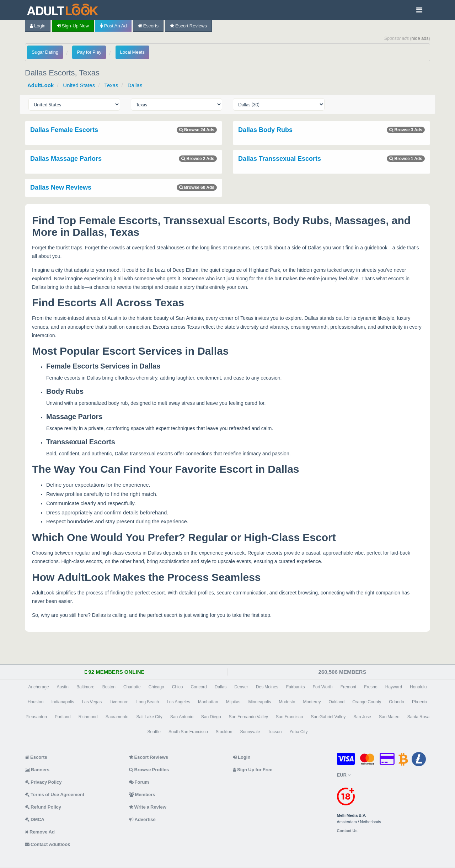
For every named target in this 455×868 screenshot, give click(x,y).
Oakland (336, 702)
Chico (178, 687)
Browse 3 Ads (406, 130)
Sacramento (117, 717)
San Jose (362, 717)
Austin (63, 687)
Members (142, 795)
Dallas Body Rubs (265, 130)
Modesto (287, 702)
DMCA (35, 819)
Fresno (371, 687)
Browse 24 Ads (197, 130)
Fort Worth (323, 687)
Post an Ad (113, 26)
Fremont (349, 687)
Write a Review (148, 807)
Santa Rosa (418, 717)
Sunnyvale (250, 732)
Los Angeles (178, 702)
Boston (109, 687)
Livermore (119, 702)
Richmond (88, 717)
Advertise (142, 819)
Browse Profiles (149, 770)
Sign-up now (73, 26)
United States (79, 85)
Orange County (367, 702)
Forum (139, 782)
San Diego (211, 717)
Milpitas (233, 702)
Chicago (156, 687)
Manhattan (208, 702)
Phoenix (420, 702)
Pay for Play (89, 52)
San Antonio (182, 717)
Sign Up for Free (253, 770)
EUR (344, 775)
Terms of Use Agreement (55, 795)
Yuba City (298, 732)
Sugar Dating (45, 52)
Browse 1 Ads (406, 159)
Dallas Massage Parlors (66, 159)
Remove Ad (40, 832)
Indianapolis (63, 702)
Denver (241, 687)
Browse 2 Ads (198, 159)
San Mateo (389, 717)
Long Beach (148, 702)
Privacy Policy (43, 782)
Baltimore (85, 687)
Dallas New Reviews (61, 187)
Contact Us (347, 831)
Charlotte (132, 687)
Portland (63, 717)
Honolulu (418, 687)
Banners (37, 770)
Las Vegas (92, 702)
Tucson (275, 732)
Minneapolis (259, 702)
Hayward (394, 687)
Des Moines (267, 687)
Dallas (135, 85)
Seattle (154, 732)
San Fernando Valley (249, 717)
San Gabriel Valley (328, 717)
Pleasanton (36, 717)
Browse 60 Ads (197, 187)
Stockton (224, 732)
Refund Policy (43, 807)
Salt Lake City (149, 717)
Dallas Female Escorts (64, 130)
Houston (36, 702)
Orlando (397, 702)
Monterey (312, 702)
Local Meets (132, 52)
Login (38, 26)
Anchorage (39, 687)
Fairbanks (296, 687)
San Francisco (289, 717)
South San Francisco (188, 732)
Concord (199, 687)
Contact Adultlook (47, 844)
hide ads (420, 38)
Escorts (148, 26)
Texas (111, 85)
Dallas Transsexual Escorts (280, 159)
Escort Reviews (188, 26)
